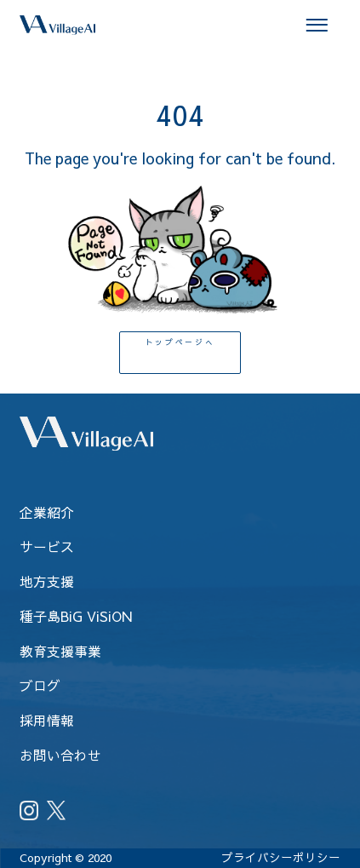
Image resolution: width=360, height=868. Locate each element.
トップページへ (180, 353)
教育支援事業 (60, 651)
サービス (47, 546)
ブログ (40, 685)
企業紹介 (47, 512)
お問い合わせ (60, 755)
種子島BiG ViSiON (76, 616)
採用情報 (47, 720)
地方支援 (47, 581)
